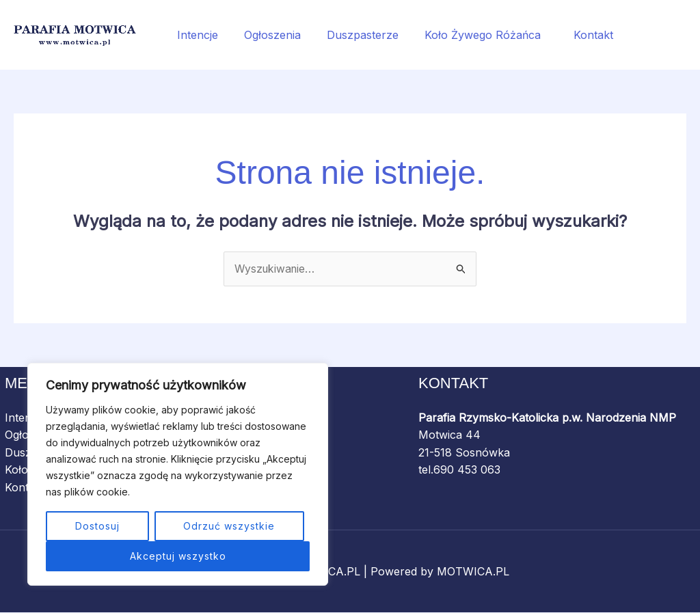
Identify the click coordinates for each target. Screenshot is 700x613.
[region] (178, 474)
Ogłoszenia (266, 35)
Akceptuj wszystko (178, 556)
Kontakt (575, 35)
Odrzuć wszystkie (229, 526)
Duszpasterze (352, 35)
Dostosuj (97, 526)
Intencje (196, 35)
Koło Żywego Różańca (472, 35)
